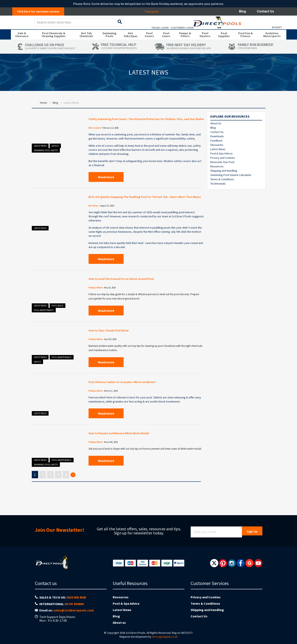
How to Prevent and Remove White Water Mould (130, 452)
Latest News (40, 154)
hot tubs (104, 262)
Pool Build (57, 324)
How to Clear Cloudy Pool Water (116, 349)
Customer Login (255, 31)
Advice (55, 154)
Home (44, 111)
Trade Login (233, 31)
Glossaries (217, 153)
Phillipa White (96, 306)
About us (119, 622)
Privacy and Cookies (223, 166)
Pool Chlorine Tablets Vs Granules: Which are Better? (134, 401)
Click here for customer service (40, 11)
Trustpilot (154, 11)
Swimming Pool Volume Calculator (231, 184)
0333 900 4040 (76, 597)
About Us (216, 132)
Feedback (216, 149)
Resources (217, 175)
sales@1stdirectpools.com (74, 610)
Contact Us (265, 11)
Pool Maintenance (44, 329)
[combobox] (156, 25)
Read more (106, 191)
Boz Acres (94, 224)
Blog (242, 11)
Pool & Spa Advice (221, 162)
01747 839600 (74, 604)
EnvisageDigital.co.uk (165, 637)
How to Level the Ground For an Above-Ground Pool (133, 298)
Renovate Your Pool (222, 171)
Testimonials (218, 192)
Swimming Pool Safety (46, 159)
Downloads (217, 145)
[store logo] (43, 25)
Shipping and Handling (224, 179)
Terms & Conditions (222, 188)
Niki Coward (95, 142)
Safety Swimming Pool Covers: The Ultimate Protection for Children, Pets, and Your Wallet (139, 130)
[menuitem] (22, 42)
